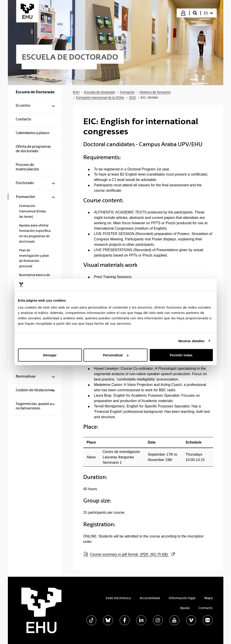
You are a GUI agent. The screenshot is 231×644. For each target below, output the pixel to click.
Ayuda (185, 608)
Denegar (50, 355)
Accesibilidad (150, 598)
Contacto (206, 608)
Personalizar (116, 355)
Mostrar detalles (191, 341)
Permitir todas (181, 355)
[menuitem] (208, 13)
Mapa (208, 598)
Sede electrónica (118, 598)
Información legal (182, 598)
